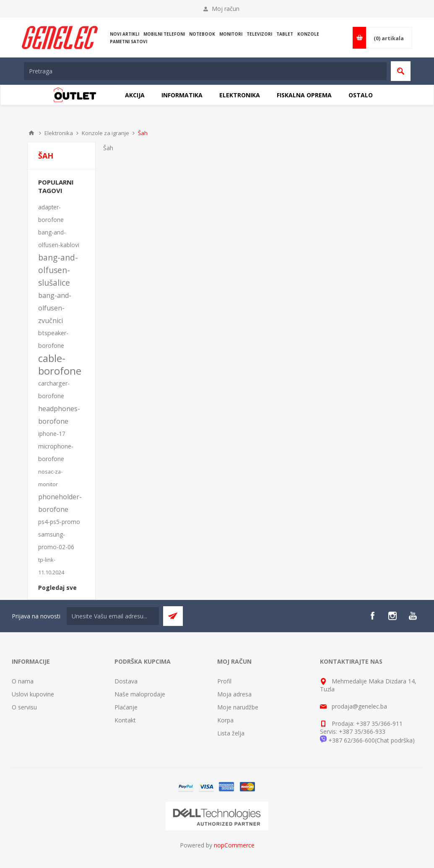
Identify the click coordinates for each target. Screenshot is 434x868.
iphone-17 (52, 434)
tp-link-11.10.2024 (51, 566)
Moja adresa (234, 694)
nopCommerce (234, 845)
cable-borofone (60, 365)
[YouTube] (413, 616)
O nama (23, 681)
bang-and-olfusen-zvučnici (55, 308)
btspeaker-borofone (53, 339)
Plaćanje (126, 707)
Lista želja (231, 733)
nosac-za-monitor (50, 478)
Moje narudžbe (238, 707)
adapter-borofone (51, 213)
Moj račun (226, 9)
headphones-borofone (59, 415)
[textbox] (205, 71)
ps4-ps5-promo (59, 522)
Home (31, 133)
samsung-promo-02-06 (56, 541)
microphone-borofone (56, 452)
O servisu (24, 707)
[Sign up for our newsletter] (113, 616)
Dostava (126, 681)
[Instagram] (392, 616)
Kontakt (125, 720)
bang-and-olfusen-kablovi (59, 239)
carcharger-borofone (54, 390)
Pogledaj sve (57, 588)
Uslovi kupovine (33, 694)
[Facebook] (372, 616)
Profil (224, 681)
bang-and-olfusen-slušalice (58, 270)
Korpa (225, 720)
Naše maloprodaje (140, 694)
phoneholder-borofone (60, 503)
